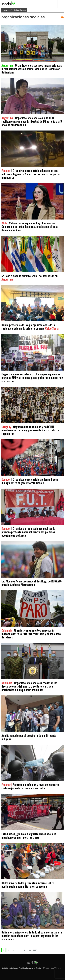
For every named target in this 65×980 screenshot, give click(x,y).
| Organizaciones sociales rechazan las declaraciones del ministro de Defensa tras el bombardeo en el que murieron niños (29, 686)
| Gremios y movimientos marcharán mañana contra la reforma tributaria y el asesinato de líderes (31, 634)
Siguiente (33, 950)
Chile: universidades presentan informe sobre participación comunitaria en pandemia (28, 885)
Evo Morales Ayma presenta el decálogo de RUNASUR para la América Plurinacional (32, 583)
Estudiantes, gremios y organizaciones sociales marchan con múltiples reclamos (29, 835)
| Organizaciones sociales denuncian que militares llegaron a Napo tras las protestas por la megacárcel (31, 174)
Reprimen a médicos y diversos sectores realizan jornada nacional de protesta (30, 786)
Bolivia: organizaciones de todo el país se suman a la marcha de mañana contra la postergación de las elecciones (32, 936)
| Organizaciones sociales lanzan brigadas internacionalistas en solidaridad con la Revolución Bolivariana (32, 69)
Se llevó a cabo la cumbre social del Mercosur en (29, 277)
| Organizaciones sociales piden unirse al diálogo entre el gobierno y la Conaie (30, 481)
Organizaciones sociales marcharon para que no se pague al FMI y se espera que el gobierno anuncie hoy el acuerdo (32, 378)
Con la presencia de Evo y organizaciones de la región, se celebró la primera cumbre (30, 327)
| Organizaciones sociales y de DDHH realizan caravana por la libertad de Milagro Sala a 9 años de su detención (32, 121)
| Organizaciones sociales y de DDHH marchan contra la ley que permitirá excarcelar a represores (30, 430)
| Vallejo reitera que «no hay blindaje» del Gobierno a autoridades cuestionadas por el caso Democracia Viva (30, 226)
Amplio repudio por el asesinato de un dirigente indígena (29, 737)
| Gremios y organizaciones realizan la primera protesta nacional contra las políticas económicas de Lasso (28, 532)
